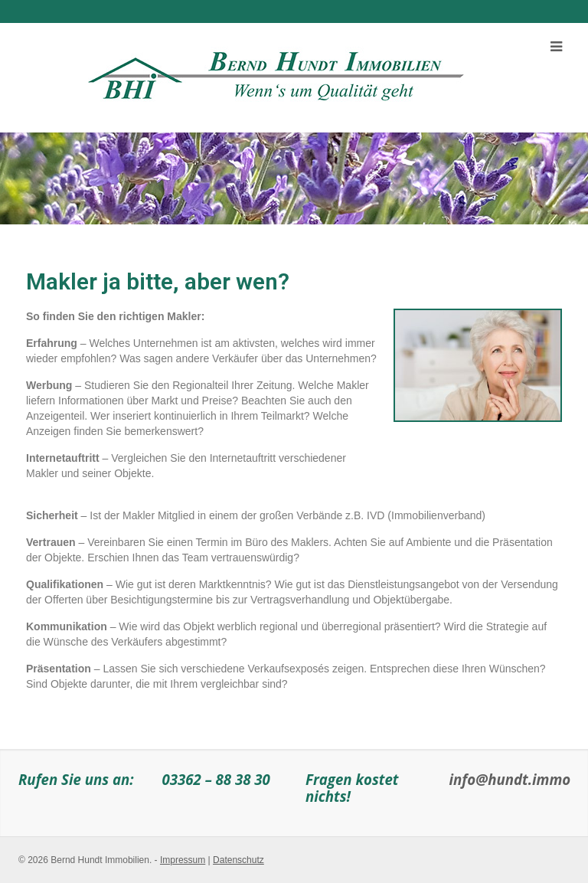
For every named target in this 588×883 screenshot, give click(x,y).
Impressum (183, 860)
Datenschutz (238, 860)
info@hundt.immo (510, 779)
